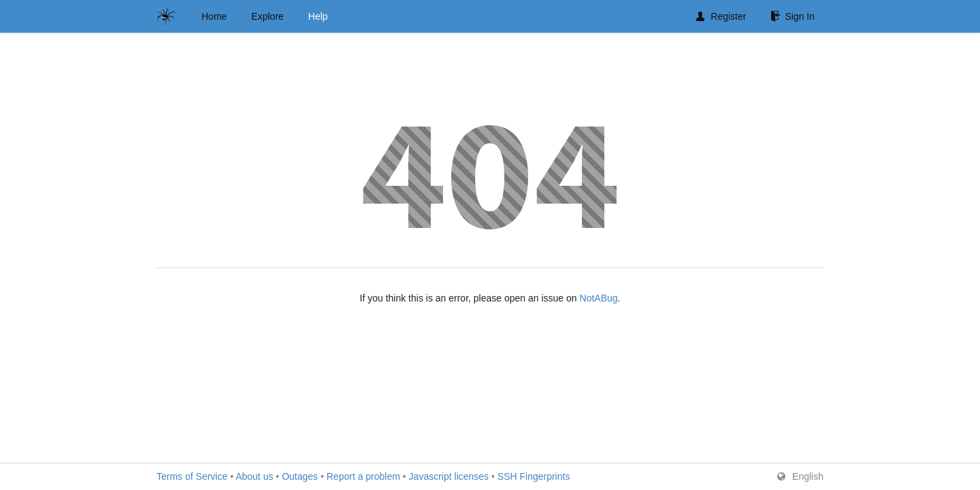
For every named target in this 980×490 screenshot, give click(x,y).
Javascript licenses (449, 476)
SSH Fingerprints (534, 476)
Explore (267, 16)
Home (214, 16)
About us (254, 476)
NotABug (599, 298)
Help (318, 16)
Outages (300, 476)
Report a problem (363, 476)
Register (721, 16)
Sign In (793, 16)
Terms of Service (192, 476)
